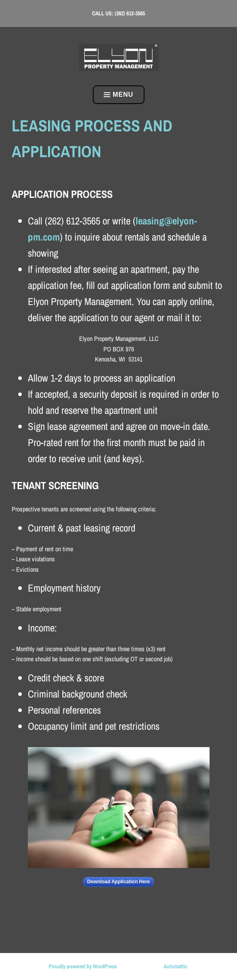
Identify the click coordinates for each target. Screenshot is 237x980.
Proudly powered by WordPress (83, 966)
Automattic (175, 966)
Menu (118, 94)
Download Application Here (119, 882)
